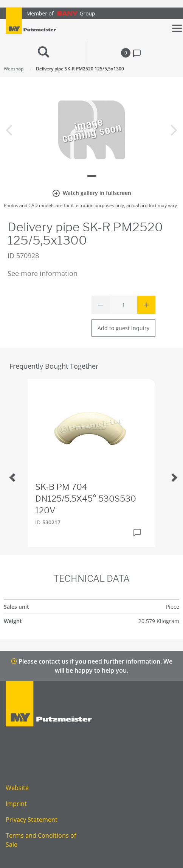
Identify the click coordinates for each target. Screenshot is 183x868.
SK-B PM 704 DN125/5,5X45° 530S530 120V (86, 499)
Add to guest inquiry (123, 328)
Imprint (16, 804)
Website (17, 788)
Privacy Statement (32, 820)
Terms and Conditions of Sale (41, 840)
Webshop (14, 69)
